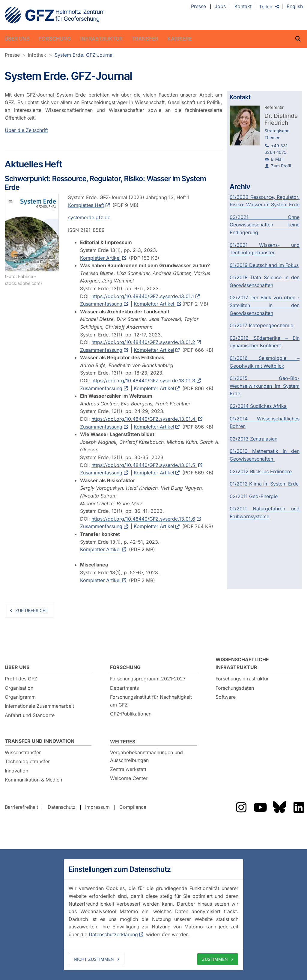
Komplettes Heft (86, 205)
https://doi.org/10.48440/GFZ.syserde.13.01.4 (144, 419)
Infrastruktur (101, 39)
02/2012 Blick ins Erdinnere (261, 471)
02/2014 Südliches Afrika (258, 406)
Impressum (97, 807)
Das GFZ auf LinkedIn (299, 807)
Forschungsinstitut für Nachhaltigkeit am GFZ (151, 701)
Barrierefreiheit (21, 807)
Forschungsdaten (235, 688)
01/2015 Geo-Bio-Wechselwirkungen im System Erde (265, 386)
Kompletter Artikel (100, 258)
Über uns (17, 39)
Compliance (133, 807)
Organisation (19, 688)
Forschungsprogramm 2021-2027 (148, 679)
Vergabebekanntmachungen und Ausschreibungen (146, 756)
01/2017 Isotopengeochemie (261, 325)
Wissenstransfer (23, 752)
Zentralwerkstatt (128, 769)
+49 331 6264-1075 (276, 149)
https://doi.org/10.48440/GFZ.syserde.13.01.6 (143, 519)
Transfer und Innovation (40, 741)
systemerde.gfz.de (89, 218)
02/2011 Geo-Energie (254, 496)
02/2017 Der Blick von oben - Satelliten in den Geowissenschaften (265, 305)
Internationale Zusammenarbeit (39, 706)
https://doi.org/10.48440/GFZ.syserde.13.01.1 (143, 296)
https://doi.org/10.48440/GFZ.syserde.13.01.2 (143, 342)
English (295, 7)
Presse (198, 7)
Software (226, 697)
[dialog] (153, 915)
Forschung (55, 39)
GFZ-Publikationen (131, 714)
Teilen (266, 7)
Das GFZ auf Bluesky (279, 807)
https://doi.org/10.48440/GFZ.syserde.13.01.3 (143, 381)
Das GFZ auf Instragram (241, 807)
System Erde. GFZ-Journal (84, 55)
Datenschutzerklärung (113, 934)
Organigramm (20, 697)
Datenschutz (62, 807)
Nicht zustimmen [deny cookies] (94, 959)
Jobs (220, 7)
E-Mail (277, 159)
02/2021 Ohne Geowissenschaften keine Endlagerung (265, 225)
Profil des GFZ (21, 679)
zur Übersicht (32, 610)
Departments (124, 688)
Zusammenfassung (101, 304)
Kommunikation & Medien (33, 780)
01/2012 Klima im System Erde (264, 484)
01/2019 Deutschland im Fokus (264, 265)
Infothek (37, 55)
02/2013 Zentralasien (253, 439)
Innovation (16, 771)
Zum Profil (281, 166)
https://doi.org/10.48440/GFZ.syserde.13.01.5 (144, 465)
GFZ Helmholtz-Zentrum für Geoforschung (55, 15)
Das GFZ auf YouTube (260, 807)
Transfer (145, 39)
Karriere (180, 39)
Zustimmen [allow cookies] (215, 959)
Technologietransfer (27, 761)
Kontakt (243, 7)
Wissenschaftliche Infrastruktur (242, 663)
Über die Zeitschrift (26, 130)
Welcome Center (129, 778)
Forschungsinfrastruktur (242, 679)
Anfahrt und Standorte (30, 715)
